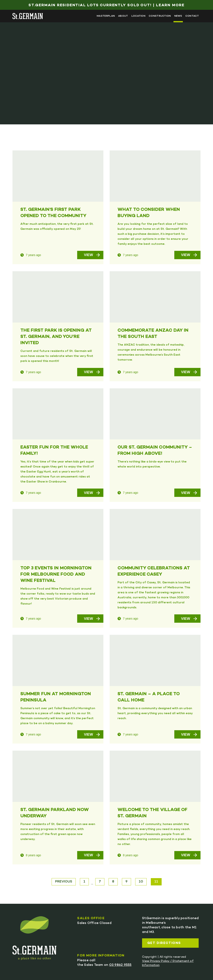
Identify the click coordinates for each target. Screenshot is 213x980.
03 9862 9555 (120, 965)
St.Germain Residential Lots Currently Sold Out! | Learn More (106, 5)
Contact (192, 16)
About (123, 16)
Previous (64, 882)
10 (141, 882)
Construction (160, 16)
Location (138, 16)
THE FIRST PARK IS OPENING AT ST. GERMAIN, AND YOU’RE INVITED (56, 337)
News (178, 16)
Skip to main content (13, 8)
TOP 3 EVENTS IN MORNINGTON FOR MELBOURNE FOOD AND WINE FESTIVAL (56, 575)
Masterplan (106, 16)
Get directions (164, 943)
